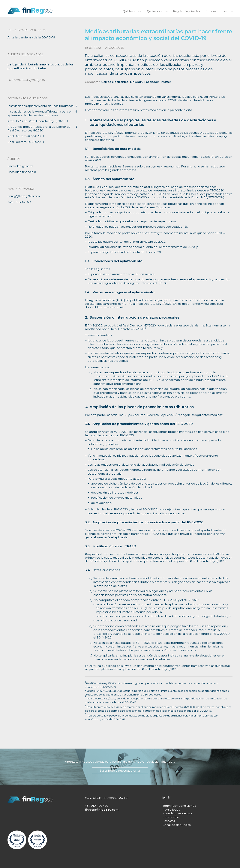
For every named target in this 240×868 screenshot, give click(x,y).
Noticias (211, 11)
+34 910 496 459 (19, 202)
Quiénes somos (157, 11)
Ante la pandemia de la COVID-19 (31, 37)
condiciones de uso (178, 813)
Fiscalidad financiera (22, 172)
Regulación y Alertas (186, 11)
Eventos (227, 11)
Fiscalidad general (20, 166)
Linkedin (136, 82)
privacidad (172, 817)
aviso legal (172, 810)
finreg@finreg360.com (24, 196)
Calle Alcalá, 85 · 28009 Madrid (107, 798)
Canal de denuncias (177, 825)
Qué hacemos (132, 11)
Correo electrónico (115, 82)
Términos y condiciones (179, 806)
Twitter (166, 82)
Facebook (151, 82)
